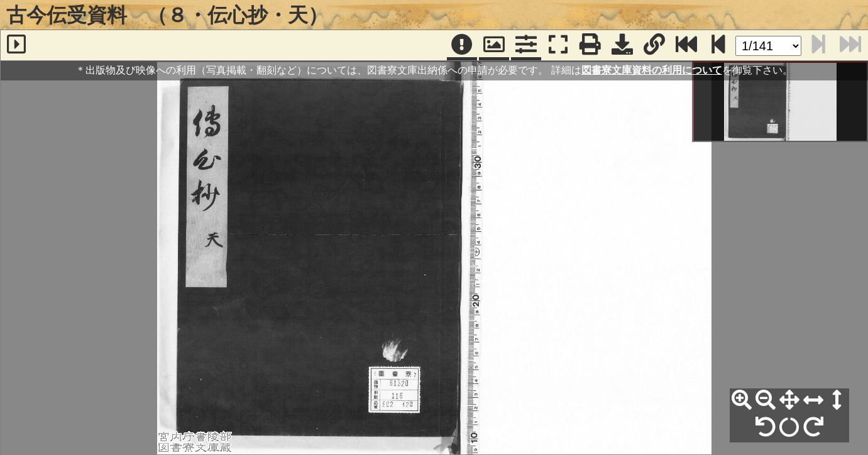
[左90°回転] (766, 427)
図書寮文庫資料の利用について (652, 70)
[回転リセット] (789, 427)
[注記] (462, 45)
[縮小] (766, 400)
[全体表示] (789, 400)
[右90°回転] (813, 427)
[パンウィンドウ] (494, 45)
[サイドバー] (16, 45)
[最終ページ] (686, 45)
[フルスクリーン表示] (558, 45)
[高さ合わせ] (837, 400)
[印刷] (590, 45)
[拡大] (742, 400)
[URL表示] (654, 45)
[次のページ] (718, 45)
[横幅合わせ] (813, 400)
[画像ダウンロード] (622, 45)
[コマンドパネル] (526, 45)
